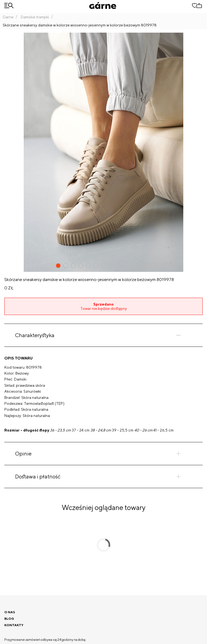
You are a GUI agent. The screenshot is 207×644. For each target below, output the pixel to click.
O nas (10, 612)
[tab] (103, 335)
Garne (8, 17)
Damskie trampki (35, 17)
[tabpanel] (103, 394)
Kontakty (14, 625)
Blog (9, 619)
